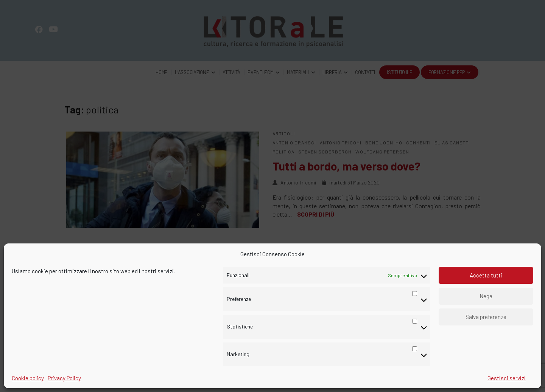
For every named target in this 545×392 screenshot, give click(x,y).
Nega (486, 296)
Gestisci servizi (507, 378)
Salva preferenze (486, 317)
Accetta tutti (486, 275)
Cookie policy (28, 378)
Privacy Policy (64, 378)
